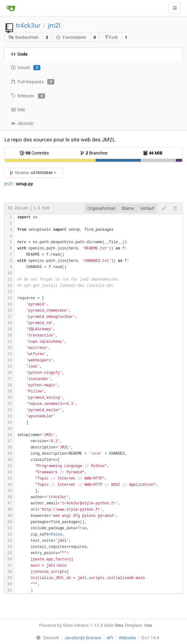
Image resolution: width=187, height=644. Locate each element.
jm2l (54, 25)
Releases (28, 96)
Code (19, 54)
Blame (128, 208)
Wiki (18, 110)
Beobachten (24, 37)
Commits (34, 153)
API (110, 638)
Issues (26, 68)
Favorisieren (71, 37)
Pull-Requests (33, 82)
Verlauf (147, 208)
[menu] (46, 638)
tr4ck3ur (28, 25)
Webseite (127, 638)
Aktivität (22, 123)
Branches (94, 153)
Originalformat (101, 208)
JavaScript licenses (83, 638)
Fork (111, 37)
